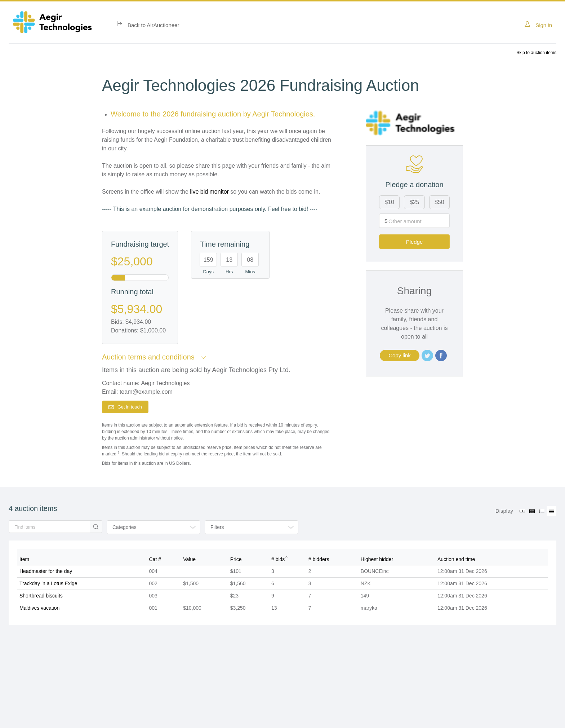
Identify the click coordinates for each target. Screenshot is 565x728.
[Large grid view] (522, 513)
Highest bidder (377, 562)
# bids (278, 562)
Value (189, 562)
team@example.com (146, 392)
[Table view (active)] (551, 513)
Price (236, 562)
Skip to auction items (536, 53)
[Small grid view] (532, 513)
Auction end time (456, 562)
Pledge (427, 223)
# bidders (319, 562)
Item (24, 562)
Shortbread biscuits (41, 598)
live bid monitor (209, 192)
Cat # (155, 562)
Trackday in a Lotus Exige (48, 586)
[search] (48, 529)
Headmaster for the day (46, 574)
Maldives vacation (39, 610)
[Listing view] (542, 513)
